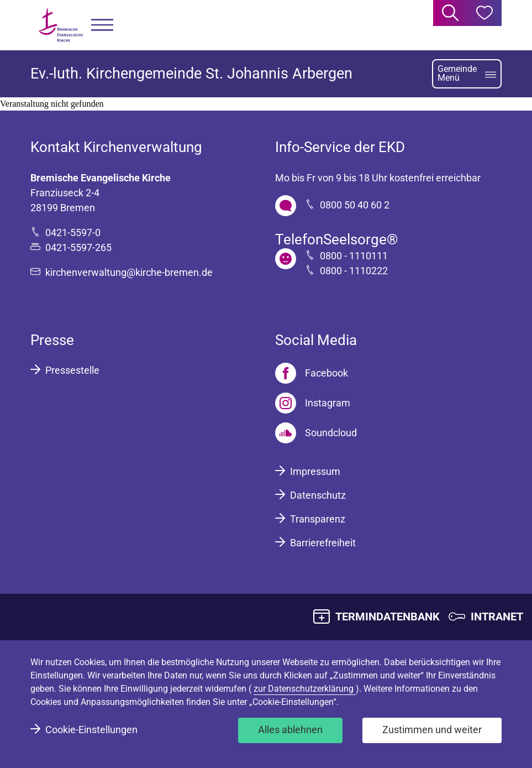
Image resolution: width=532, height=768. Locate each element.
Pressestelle (72, 370)
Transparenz (318, 519)
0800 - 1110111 (354, 256)
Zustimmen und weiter (432, 730)
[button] (102, 25)
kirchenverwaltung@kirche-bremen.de (129, 272)
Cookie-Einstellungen (91, 730)
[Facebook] (312, 373)
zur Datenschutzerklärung (305, 689)
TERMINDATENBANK (388, 617)
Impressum (315, 471)
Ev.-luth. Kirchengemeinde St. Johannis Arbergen (191, 74)
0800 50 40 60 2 (355, 205)
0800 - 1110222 (354, 271)
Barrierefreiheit (323, 543)
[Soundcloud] (316, 433)
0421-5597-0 (73, 233)
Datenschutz (318, 495)
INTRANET (497, 617)
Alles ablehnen (290, 730)
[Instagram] (313, 403)
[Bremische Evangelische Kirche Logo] (61, 25)
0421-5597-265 (78, 247)
